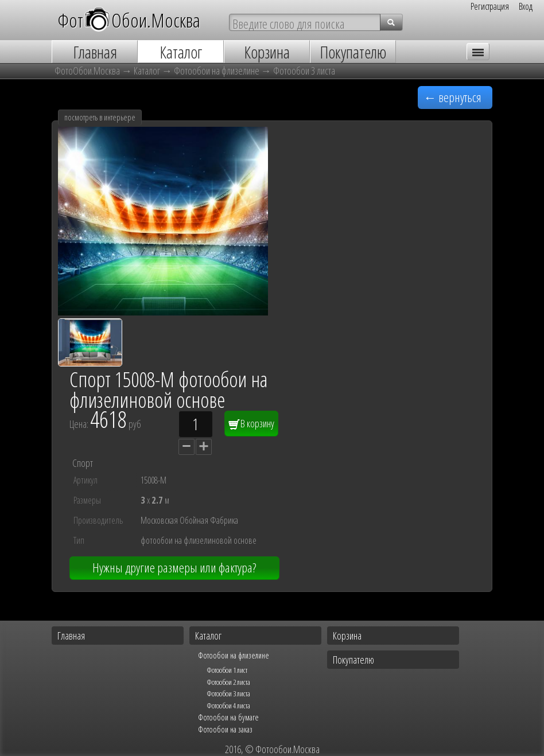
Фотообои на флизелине (217, 71)
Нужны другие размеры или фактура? (174, 568)
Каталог (147, 71)
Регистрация (490, 6)
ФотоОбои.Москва (87, 71)
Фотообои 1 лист (227, 670)
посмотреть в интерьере (100, 117)
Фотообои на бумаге (228, 717)
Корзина (347, 636)
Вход (526, 6)
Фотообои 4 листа (228, 706)
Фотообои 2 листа (228, 682)
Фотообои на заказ (225, 729)
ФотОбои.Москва (129, 20)
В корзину (251, 423)
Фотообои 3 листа (304, 71)
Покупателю (353, 660)
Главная (71, 636)
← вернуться (452, 97)
